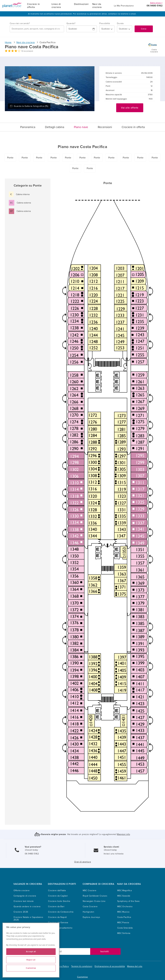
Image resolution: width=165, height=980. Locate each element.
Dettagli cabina (55, 127)
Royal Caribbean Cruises (95, 896)
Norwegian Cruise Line (94, 901)
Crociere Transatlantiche (60, 928)
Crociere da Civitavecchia (61, 912)
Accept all (31, 952)
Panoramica (28, 127)
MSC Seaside (124, 896)
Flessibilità (105, 23)
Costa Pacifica (124, 917)
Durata (120, 23)
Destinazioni (81, 4)
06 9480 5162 (155, 6)
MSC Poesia (123, 923)
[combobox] (37, 29)
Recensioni (105, 127)
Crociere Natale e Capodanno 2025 (28, 918)
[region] (31, 950)
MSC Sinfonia (124, 933)
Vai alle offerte (130, 108)
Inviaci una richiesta (114, 854)
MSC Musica (123, 912)
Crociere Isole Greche (59, 901)
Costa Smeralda (125, 928)
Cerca (144, 29)
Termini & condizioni (82, 966)
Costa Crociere (90, 907)
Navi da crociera (97, 6)
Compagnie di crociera (25, 896)
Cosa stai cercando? (20, 23)
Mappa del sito (135, 966)
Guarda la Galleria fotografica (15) (29, 106)
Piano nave (81, 127)
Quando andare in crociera (27, 907)
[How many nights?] (125, 29)
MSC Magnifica (124, 890)
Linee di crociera (56, 6)
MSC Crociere (90, 890)
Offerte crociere (22, 890)
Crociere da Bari (56, 907)
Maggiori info (123, 834)
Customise (82, 977)
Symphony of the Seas (128, 901)
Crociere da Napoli (57, 917)
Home (8, 42)
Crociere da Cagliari (58, 896)
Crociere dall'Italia (57, 890)
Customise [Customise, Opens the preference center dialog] (31, 968)
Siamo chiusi (156, 3)
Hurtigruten (89, 912)
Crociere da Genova (58, 923)
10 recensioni (27, 51)
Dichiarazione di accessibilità (110, 966)
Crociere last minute (24, 901)
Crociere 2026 (21, 912)
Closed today (31, 850)
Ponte (10, 158)
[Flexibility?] (107, 29)
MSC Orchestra (125, 907)
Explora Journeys (91, 917)
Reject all (31, 960)
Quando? (71, 23)
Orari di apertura (82, 862)
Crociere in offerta (33, 6)
